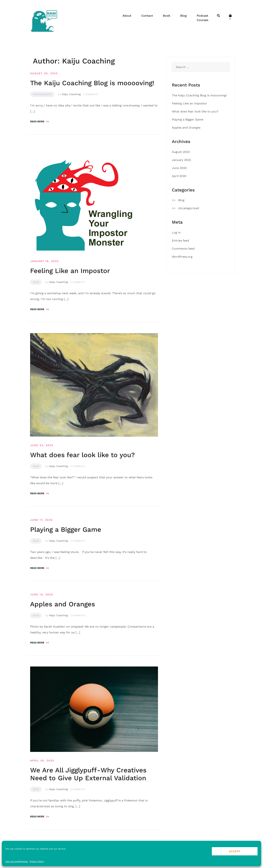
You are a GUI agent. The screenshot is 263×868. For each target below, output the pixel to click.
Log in (176, 232)
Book (167, 16)
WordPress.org (182, 257)
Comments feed (183, 249)
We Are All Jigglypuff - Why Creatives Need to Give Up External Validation (88, 774)
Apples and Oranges (63, 604)
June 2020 (179, 168)
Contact (147, 16)
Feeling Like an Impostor (70, 271)
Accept (235, 851)
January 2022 (181, 160)
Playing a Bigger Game (66, 530)
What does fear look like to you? (82, 455)
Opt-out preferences (17, 861)
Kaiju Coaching (71, 94)
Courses (202, 20)
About (127, 16)
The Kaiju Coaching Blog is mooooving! (92, 83)
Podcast (202, 16)
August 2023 (181, 152)
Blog (183, 16)
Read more (40, 122)
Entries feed (180, 241)
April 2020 (179, 176)
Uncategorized (42, 94)
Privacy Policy (37, 861)
